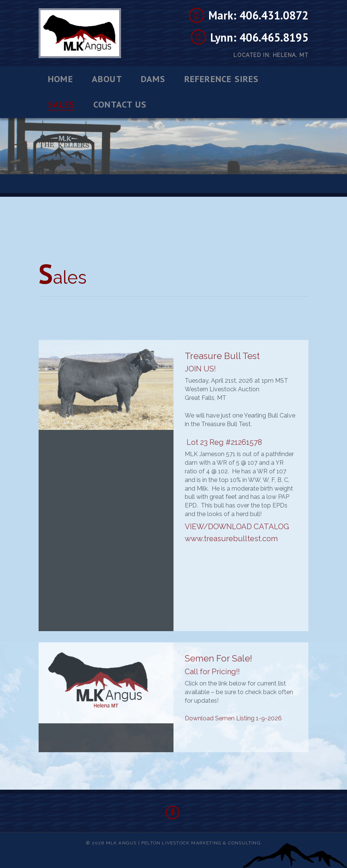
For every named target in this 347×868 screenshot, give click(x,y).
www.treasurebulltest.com (231, 539)
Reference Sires (222, 79)
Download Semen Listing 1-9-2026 (233, 718)
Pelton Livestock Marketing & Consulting (201, 843)
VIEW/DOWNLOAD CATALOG (237, 527)
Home (61, 79)
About (107, 79)
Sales (61, 105)
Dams (153, 79)
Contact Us (120, 105)
